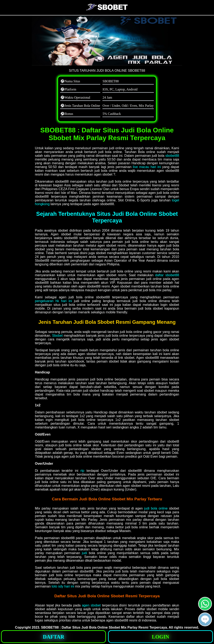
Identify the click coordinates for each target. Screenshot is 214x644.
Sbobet (57, 336)
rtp (82, 471)
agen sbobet (91, 605)
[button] (205, 619)
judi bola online (156, 508)
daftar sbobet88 (167, 275)
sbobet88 (172, 156)
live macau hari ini (147, 167)
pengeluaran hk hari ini (53, 301)
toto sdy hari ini (63, 586)
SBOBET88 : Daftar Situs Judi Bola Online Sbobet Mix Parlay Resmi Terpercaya (104, 627)
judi (85, 553)
